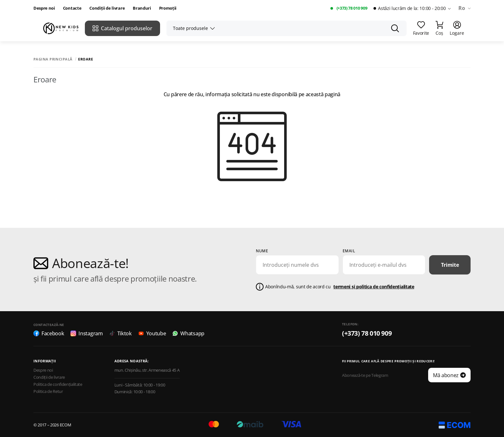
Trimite (450, 265)
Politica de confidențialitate (58, 384)
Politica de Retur (48, 391)
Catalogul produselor (122, 28)
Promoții (168, 8)
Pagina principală (53, 59)
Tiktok (121, 333)
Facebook (49, 333)
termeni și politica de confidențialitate (374, 287)
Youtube (152, 333)
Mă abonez (449, 375)
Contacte (72, 8)
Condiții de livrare (107, 8)
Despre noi (44, 8)
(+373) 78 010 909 (352, 8)
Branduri (142, 8)
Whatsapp (188, 333)
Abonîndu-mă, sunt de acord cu (340, 287)
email (349, 251)
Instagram (86, 333)
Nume (262, 251)
